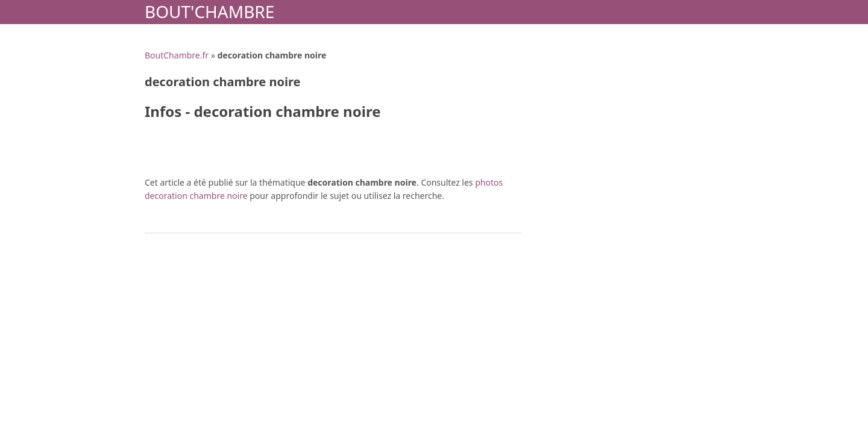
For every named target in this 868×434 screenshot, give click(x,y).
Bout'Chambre (209, 11)
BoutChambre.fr (177, 55)
